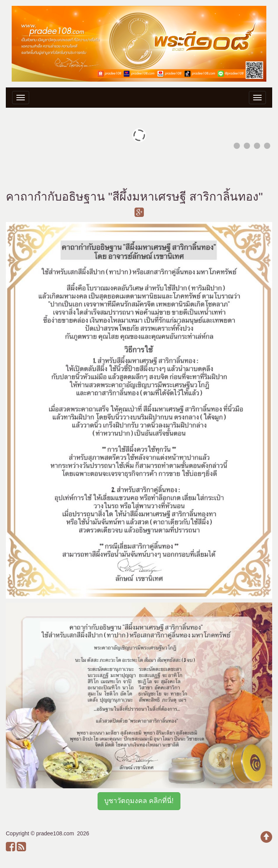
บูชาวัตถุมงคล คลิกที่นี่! (139, 801)
